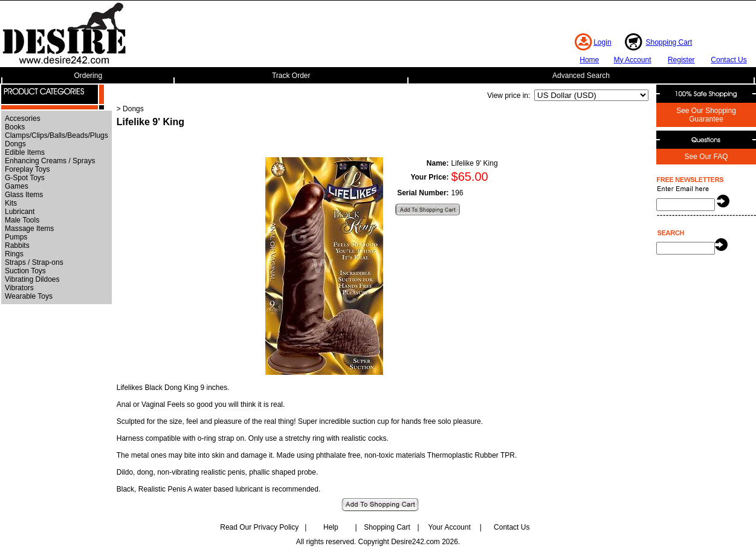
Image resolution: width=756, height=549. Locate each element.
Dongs (15, 144)
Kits (11, 203)
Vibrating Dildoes (32, 279)
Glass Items (24, 195)
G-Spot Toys (25, 178)
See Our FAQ (706, 157)
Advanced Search (581, 76)
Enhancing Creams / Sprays (50, 161)
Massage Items (29, 229)
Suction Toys (25, 271)
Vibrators (19, 288)
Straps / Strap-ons (34, 262)
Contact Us (729, 60)
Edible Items (25, 152)
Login (602, 42)
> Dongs (130, 109)
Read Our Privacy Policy (259, 527)
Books (15, 127)
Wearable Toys (29, 296)
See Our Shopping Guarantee (706, 115)
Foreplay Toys (27, 169)
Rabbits (17, 245)
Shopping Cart (669, 42)
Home (589, 60)
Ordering (88, 76)
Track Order (291, 76)
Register (681, 60)
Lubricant (20, 212)
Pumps (16, 237)
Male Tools (22, 220)
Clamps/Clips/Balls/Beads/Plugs (57, 135)
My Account (632, 60)
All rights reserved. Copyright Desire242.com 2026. (378, 542)
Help (331, 527)
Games (17, 186)
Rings (14, 254)
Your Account (449, 527)
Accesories (23, 119)
